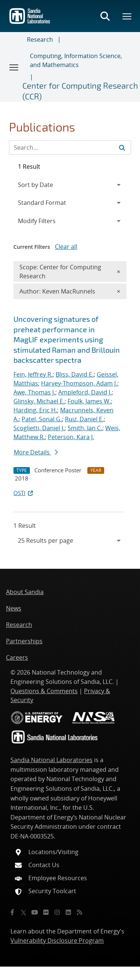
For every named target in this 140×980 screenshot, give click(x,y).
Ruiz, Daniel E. (84, 419)
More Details (36, 452)
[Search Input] (70, 148)
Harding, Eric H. (35, 410)
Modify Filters (47, 221)
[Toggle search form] (105, 16)
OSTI (24, 493)
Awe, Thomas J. (34, 392)
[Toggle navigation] (14, 67)
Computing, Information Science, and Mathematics (76, 60)
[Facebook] (12, 912)
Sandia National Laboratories (52, 760)
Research (40, 39)
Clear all (66, 247)
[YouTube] (35, 912)
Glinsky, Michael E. (39, 401)
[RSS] (80, 912)
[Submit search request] (122, 148)
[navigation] (70, 540)
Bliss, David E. (75, 374)
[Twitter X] (24, 912)
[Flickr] (46, 912)
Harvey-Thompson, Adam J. (79, 383)
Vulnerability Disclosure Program (57, 941)
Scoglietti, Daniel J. (39, 428)
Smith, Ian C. (85, 428)
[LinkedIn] (68, 912)
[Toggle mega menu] (127, 16)
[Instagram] (57, 912)
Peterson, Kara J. (71, 437)
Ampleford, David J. (85, 392)
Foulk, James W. (89, 401)
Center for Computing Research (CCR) (80, 91)
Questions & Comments (44, 691)
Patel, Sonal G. (42, 419)
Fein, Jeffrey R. (33, 374)
